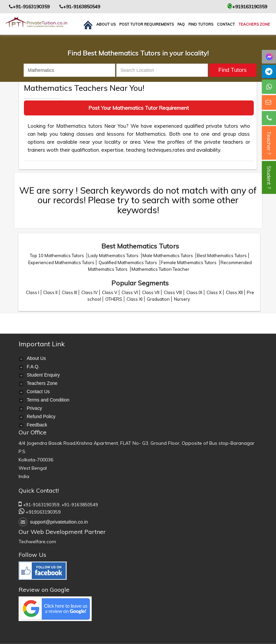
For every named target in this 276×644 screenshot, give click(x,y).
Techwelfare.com (37, 542)
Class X (214, 292)
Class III (69, 292)
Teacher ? (269, 143)
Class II (50, 292)
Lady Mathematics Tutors (114, 255)
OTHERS (114, 299)
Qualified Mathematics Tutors (128, 262)
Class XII (234, 292)
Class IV (90, 292)
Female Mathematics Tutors (189, 262)
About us (106, 24)
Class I (33, 292)
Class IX (194, 292)
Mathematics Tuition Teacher (160, 269)
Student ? (269, 177)
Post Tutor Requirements (146, 24)
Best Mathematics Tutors (222, 255)
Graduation (158, 299)
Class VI (130, 292)
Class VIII (173, 292)
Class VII (151, 292)
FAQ (181, 24)
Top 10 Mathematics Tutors (57, 255)
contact (226, 24)
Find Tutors (201, 24)
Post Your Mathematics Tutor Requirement (139, 108)
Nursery (182, 299)
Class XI (135, 299)
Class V (110, 292)
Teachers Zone (254, 24)
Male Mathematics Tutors (168, 255)
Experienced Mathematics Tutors (61, 262)
